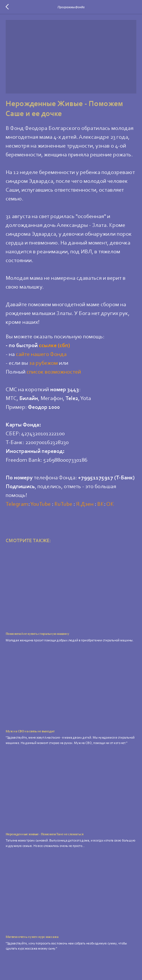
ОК (110, 504)
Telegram (17, 504)
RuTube (63, 504)
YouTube (41, 504)
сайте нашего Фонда (41, 355)
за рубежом (44, 363)
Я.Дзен (85, 504)
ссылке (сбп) (54, 346)
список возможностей (54, 372)
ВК (101, 504)
